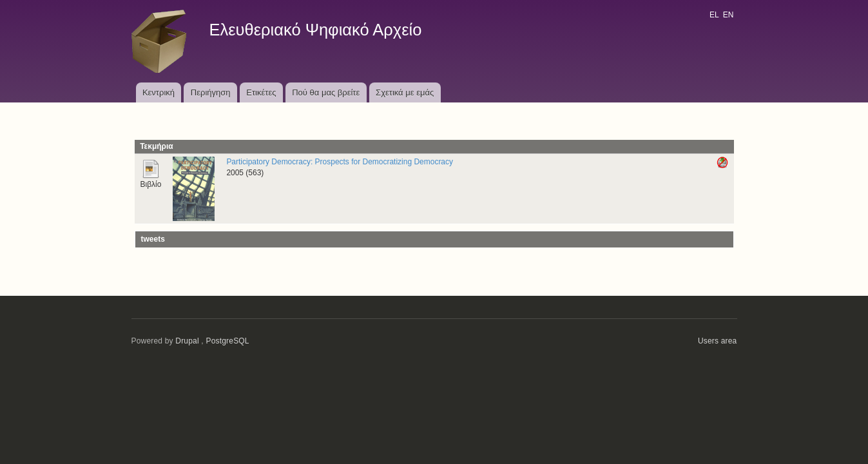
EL (714, 15)
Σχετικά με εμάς (405, 92)
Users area (718, 341)
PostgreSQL (227, 341)
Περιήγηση (211, 92)
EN (728, 15)
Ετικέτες (261, 92)
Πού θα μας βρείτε (326, 92)
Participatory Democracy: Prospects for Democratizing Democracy (340, 162)
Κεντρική (159, 92)
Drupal (187, 341)
